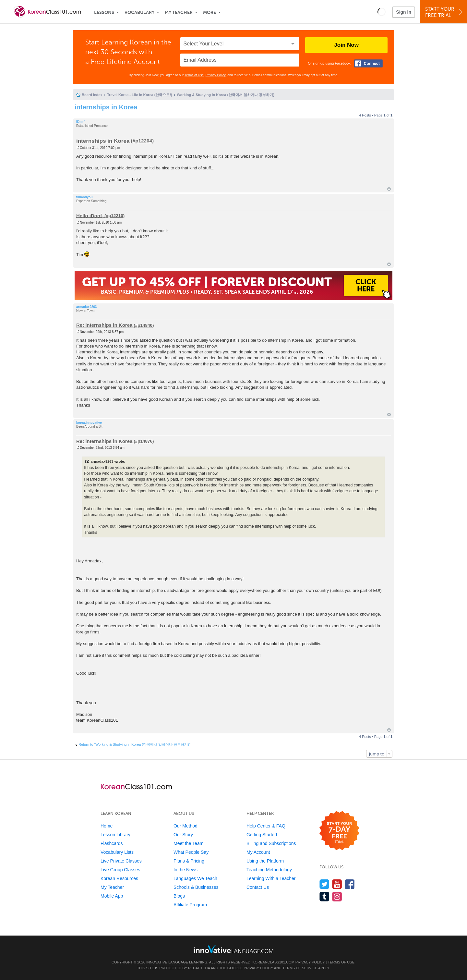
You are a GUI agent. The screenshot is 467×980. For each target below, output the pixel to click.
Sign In (404, 12)
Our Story (183, 835)
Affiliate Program (190, 905)
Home (107, 826)
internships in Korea (106, 107)
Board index (92, 95)
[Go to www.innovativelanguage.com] (233, 949)
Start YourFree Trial (444, 12)
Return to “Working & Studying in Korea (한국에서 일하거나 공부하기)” (134, 744)
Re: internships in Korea (104, 325)
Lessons (104, 12)
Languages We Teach (195, 878)
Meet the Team (188, 843)
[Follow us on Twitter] (324, 884)
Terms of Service (300, 968)
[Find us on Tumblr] (324, 896)
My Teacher (179, 12)
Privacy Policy (216, 75)
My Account (258, 852)
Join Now (346, 45)
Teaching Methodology (269, 870)
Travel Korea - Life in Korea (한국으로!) (139, 95)
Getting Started (262, 835)
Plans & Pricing (189, 861)
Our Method (186, 826)
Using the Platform (265, 861)
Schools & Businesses (196, 887)
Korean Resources (119, 878)
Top (389, 189)
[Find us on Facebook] (350, 884)
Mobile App (112, 896)
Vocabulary (139, 12)
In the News (186, 870)
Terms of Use (194, 75)
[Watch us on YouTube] (337, 884)
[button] (382, 12)
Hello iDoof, (90, 215)
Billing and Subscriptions (271, 843)
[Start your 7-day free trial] (339, 831)
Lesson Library (115, 835)
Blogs (179, 896)
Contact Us (258, 887)
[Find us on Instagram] (337, 896)
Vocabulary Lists (117, 852)
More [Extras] (210, 12)
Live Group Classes (120, 870)
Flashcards (112, 843)
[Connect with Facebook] (368, 63)
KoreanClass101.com (273, 962)
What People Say (191, 852)
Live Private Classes (121, 861)
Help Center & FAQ (266, 826)
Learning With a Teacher (271, 878)
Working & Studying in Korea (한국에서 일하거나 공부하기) (225, 95)
